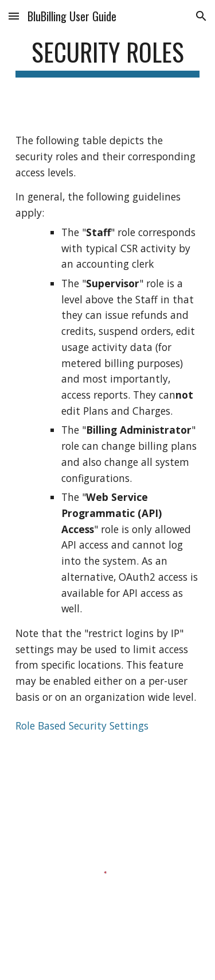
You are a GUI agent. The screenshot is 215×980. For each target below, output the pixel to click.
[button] (14, 16)
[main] (108, 57)
